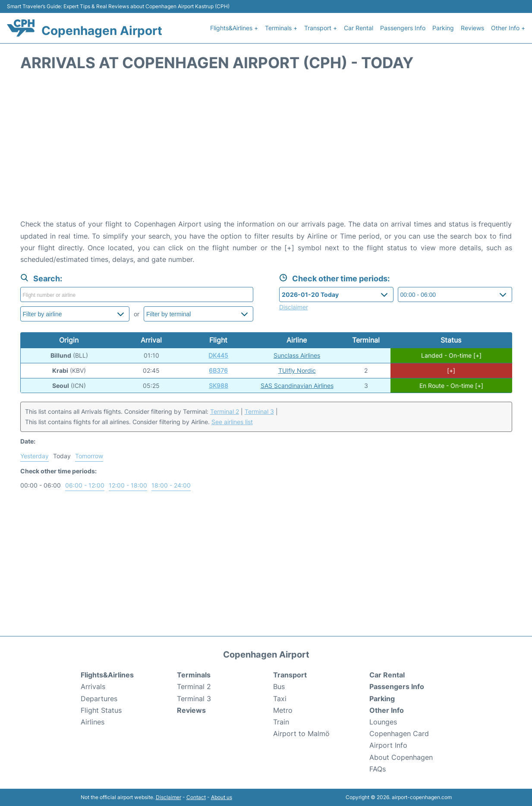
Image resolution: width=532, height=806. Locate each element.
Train (281, 722)
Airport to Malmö (301, 734)
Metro (283, 710)
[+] (451, 370)
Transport (290, 675)
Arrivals (93, 686)
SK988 (219, 386)
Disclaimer (168, 797)
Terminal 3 (259, 411)
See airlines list (232, 422)
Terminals (194, 675)
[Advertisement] (266, 149)
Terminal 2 (225, 411)
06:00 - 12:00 (85, 485)
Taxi (280, 699)
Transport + (321, 28)
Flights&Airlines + (234, 28)
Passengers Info (403, 28)
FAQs (378, 769)
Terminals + (281, 28)
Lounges (383, 722)
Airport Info (388, 745)
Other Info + (508, 28)
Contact (196, 797)
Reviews (472, 28)
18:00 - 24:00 (171, 485)
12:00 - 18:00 (128, 485)
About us (222, 797)
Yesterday (35, 456)
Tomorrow (89, 456)
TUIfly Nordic (297, 370)
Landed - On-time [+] (451, 355)
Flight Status (101, 710)
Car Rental (359, 28)
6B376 (218, 370)
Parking (443, 28)
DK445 (218, 355)
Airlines (93, 722)
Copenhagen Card (399, 734)
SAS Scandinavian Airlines (297, 386)
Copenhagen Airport (102, 31)
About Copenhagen (401, 757)
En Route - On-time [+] (451, 386)
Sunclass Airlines (297, 355)
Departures (99, 699)
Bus (279, 686)
